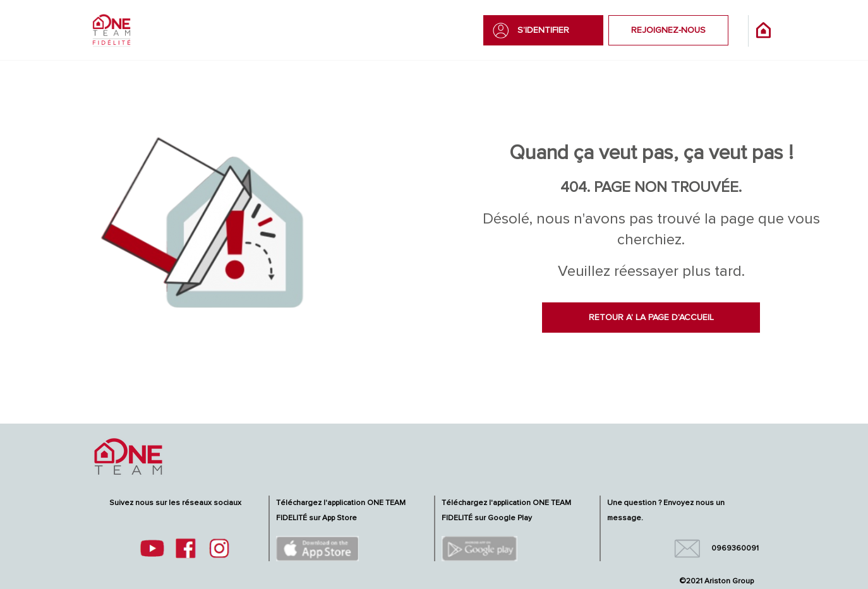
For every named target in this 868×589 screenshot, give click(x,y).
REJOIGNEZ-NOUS (668, 30)
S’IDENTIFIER (543, 30)
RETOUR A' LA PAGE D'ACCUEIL (651, 318)
